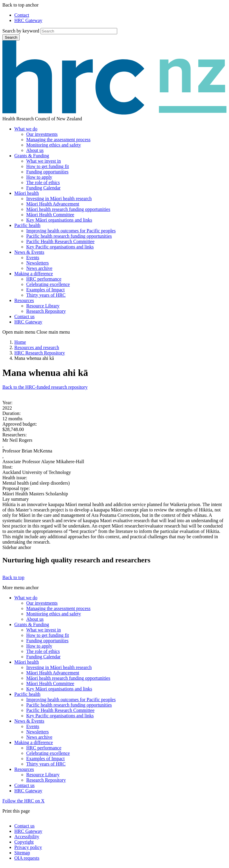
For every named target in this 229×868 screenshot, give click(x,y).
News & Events (29, 252)
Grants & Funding (32, 156)
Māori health (27, 193)
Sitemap (22, 853)
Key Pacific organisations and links (60, 247)
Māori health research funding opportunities (68, 209)
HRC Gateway (28, 20)
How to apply (39, 177)
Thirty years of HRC (46, 295)
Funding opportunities (47, 172)
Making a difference (34, 274)
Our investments (42, 134)
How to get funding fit (48, 166)
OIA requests (27, 858)
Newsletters (38, 263)
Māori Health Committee (50, 215)
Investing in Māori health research (59, 199)
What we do (26, 129)
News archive (39, 268)
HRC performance (44, 279)
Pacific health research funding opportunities (69, 236)
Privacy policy (28, 847)
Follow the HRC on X (23, 801)
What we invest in (44, 161)
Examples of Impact (45, 290)
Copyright (24, 842)
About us (35, 150)
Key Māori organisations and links (59, 220)
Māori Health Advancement (53, 204)
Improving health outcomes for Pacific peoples (71, 231)
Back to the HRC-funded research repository (45, 387)
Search (11, 37)
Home (20, 342)
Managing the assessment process (58, 140)
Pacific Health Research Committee (60, 241)
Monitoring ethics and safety (54, 145)
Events (33, 258)
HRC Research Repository (40, 353)
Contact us (24, 316)
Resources (24, 300)
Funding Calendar (43, 188)
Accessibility (27, 837)
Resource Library (43, 306)
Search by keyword (21, 31)
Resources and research (37, 347)
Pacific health (27, 225)
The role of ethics (43, 182)
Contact (22, 15)
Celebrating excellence (48, 284)
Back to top (13, 577)
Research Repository (46, 311)
